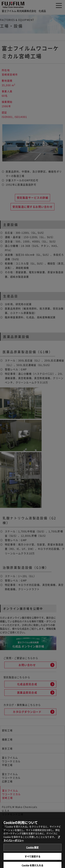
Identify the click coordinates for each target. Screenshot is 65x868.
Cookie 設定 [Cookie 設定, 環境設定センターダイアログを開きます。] (32, 849)
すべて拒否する (33, 858)
